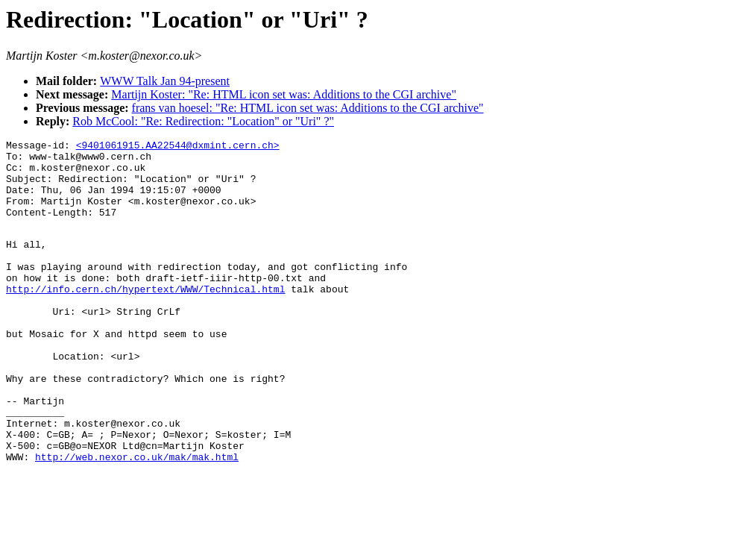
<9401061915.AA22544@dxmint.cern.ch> (178, 147)
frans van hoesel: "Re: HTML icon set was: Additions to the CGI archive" (308, 108)
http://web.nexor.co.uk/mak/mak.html (137, 519)
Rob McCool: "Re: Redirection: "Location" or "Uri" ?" (203, 121)
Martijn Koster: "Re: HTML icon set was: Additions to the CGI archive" (284, 94)
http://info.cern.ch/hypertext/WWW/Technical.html (145, 318)
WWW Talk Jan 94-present (165, 81)
